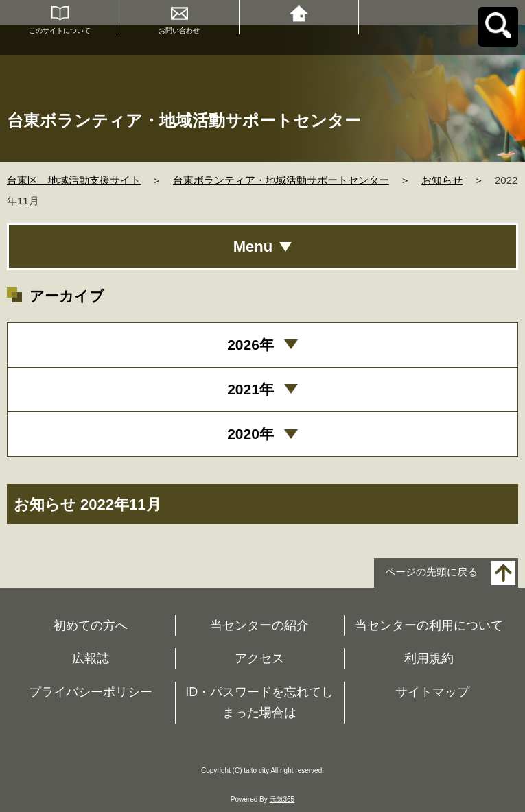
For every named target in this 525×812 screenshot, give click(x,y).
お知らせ (442, 180)
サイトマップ (432, 692)
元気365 (282, 799)
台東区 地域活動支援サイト (74, 180)
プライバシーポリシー (91, 692)
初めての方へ (91, 625)
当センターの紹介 (259, 625)
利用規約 (429, 658)
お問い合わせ (179, 31)
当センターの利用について (429, 625)
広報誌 (91, 658)
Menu (253, 247)
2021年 (250, 389)
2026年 (250, 345)
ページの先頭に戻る (431, 572)
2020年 (250, 434)
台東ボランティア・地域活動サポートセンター (281, 180)
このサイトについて (60, 31)
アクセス (259, 658)
